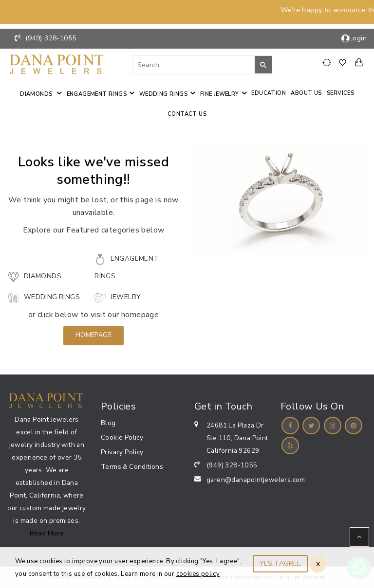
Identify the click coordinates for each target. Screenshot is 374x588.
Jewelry (117, 297)
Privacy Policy (122, 452)
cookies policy (198, 574)
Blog (108, 423)
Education (269, 93)
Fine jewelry (220, 94)
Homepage (93, 335)
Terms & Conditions (132, 467)
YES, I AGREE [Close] (280, 563)
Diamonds (37, 94)
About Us (306, 93)
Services (340, 93)
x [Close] (318, 564)
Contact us (187, 114)
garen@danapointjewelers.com (256, 480)
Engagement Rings (97, 94)
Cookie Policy (122, 437)
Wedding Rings (163, 94)
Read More (47, 533)
